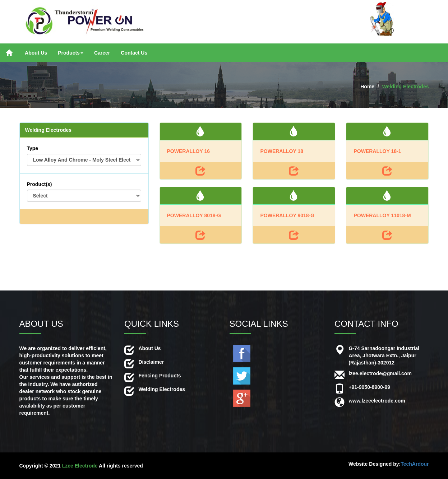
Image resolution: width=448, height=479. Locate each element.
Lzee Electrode (80, 466)
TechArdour (415, 464)
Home (367, 87)
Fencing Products (160, 376)
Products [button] (71, 53)
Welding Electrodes (406, 87)
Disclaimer (151, 362)
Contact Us (134, 53)
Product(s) (40, 184)
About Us (36, 53)
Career (102, 53)
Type (33, 148)
